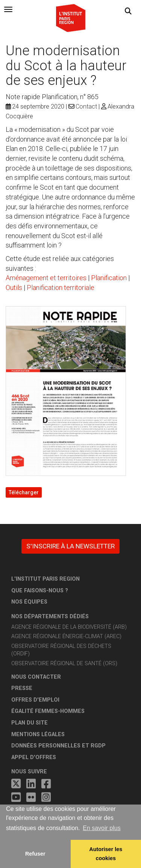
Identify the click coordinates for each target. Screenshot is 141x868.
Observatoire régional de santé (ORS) (64, 663)
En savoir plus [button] (102, 828)
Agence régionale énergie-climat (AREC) (66, 636)
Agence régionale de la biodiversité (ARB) (69, 627)
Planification (109, 278)
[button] (128, 11)
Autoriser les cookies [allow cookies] (106, 854)
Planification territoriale (61, 288)
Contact (86, 106)
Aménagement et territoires (46, 278)
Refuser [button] (35, 854)
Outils (14, 288)
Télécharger (24, 492)
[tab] (8, 9)
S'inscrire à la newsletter (70, 546)
